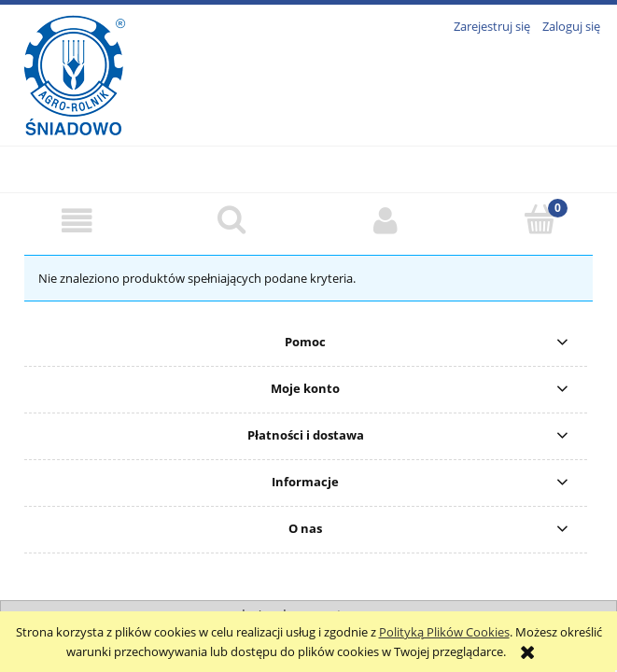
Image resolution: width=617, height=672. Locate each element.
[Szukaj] (231, 219)
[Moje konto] (386, 221)
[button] (77, 221)
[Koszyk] (540, 219)
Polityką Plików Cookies (444, 632)
